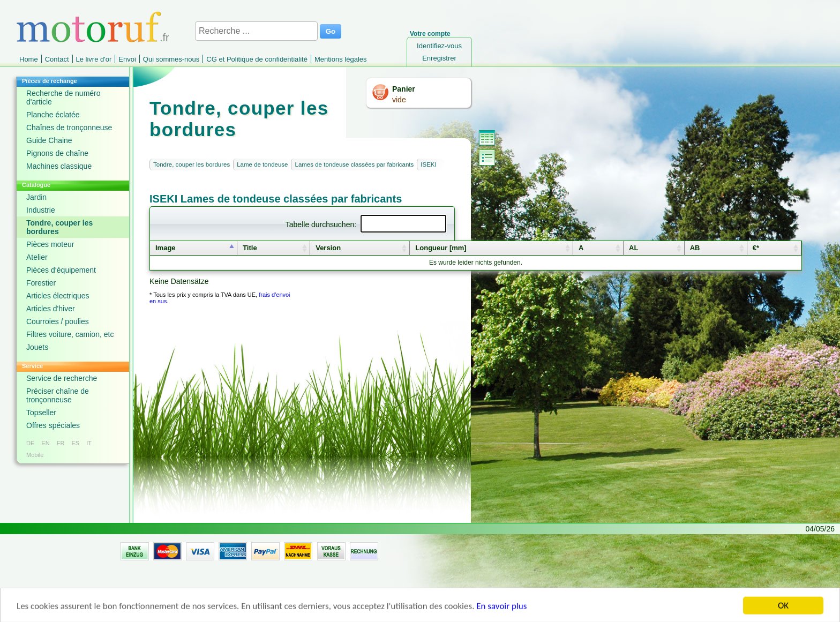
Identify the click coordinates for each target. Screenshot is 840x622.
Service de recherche (62, 378)
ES (75, 443)
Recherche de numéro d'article (63, 98)
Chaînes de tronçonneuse (69, 128)
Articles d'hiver (51, 309)
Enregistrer (439, 58)
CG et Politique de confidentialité (257, 59)
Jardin (36, 197)
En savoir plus (501, 608)
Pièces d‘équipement (61, 270)
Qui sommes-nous (171, 59)
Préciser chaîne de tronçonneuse (58, 395)
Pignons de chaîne (57, 153)
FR (61, 443)
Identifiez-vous (439, 46)
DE (30, 443)
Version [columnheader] (328, 248)
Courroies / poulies (58, 321)
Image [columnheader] (166, 248)
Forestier (41, 283)
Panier (404, 89)
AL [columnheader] (633, 248)
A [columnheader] (581, 248)
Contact (57, 59)
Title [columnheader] (250, 248)
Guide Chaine (49, 140)
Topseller (41, 413)
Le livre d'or (94, 59)
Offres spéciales (53, 425)
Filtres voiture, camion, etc (70, 334)
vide (399, 100)
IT (89, 443)
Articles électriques (58, 296)
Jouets (37, 347)
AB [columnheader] (695, 248)
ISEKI (428, 164)
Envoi (127, 59)
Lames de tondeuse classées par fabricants (354, 164)
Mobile (35, 455)
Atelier (37, 257)
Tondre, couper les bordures (59, 227)
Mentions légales (341, 59)
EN (45, 443)
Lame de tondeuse (262, 164)
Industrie (41, 210)
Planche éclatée (53, 115)
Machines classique (59, 166)
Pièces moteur (50, 244)
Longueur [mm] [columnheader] (441, 248)
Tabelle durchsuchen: (366, 224)
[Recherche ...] (256, 31)
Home (29, 59)
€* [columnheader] (756, 248)
